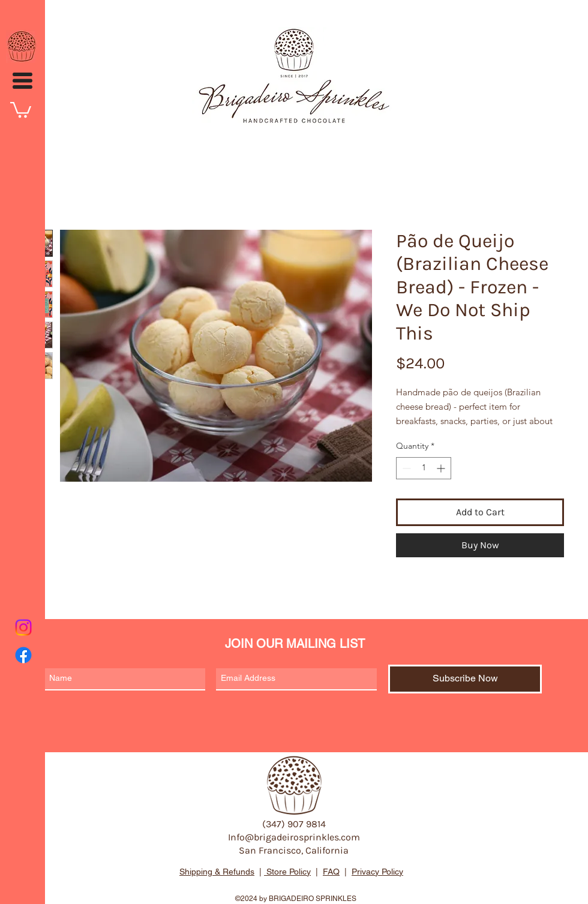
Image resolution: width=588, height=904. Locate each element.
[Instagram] (23, 627)
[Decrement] (405, 468)
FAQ (331, 872)
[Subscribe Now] (465, 679)
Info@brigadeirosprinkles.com (294, 837)
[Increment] (442, 468)
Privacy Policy (377, 872)
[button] (22, 81)
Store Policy (287, 872)
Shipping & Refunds (217, 872)
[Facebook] (23, 655)
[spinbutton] (424, 468)
